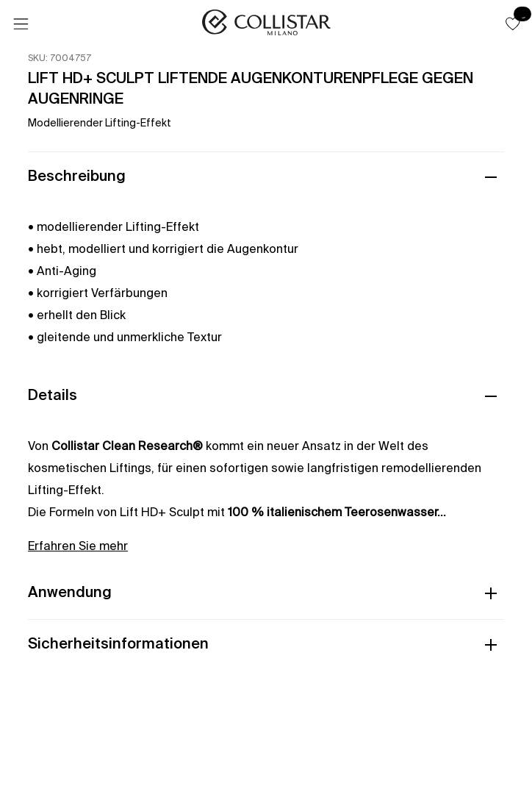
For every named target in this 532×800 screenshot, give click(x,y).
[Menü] (21, 24)
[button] (513, 24)
